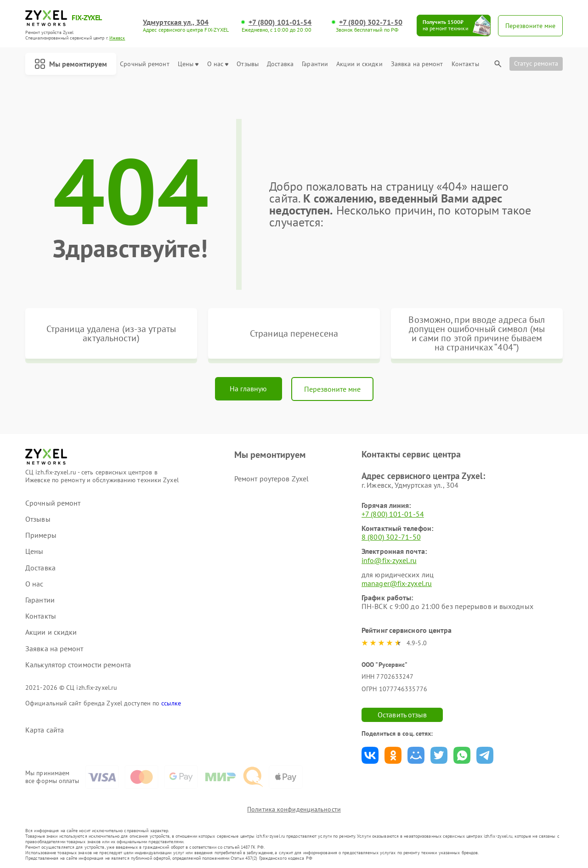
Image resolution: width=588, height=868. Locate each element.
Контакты (465, 64)
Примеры (41, 535)
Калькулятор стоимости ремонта (78, 665)
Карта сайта (45, 730)
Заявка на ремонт (417, 64)
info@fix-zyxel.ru (389, 560)
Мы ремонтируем (71, 64)
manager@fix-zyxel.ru (397, 583)
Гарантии (315, 64)
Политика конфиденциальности (294, 809)
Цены (188, 64)
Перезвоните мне (332, 389)
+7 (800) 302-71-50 (371, 22)
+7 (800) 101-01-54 (280, 22)
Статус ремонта (536, 63)
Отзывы (248, 64)
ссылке (171, 703)
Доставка (280, 64)
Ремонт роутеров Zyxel (271, 479)
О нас (218, 64)
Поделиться (370, 755)
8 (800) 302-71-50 (391, 537)
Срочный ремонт (144, 64)
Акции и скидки (359, 64)
